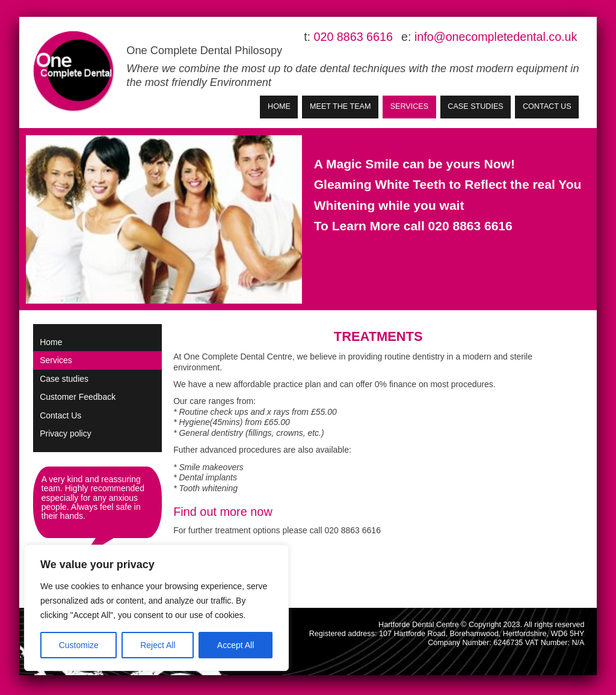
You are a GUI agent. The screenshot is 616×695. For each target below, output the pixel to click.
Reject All (158, 645)
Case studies (475, 106)
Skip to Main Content (33, 31)
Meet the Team (340, 106)
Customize (79, 645)
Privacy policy (66, 433)
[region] (156, 608)
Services (409, 106)
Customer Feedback (78, 397)
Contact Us (547, 106)
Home (279, 106)
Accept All (236, 645)
